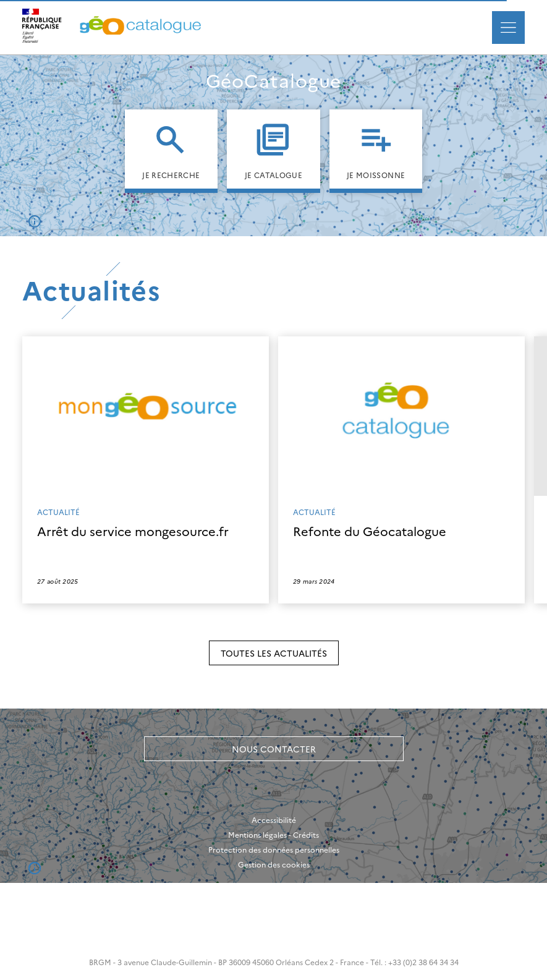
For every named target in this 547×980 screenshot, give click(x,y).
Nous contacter (274, 749)
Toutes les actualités (274, 653)
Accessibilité (274, 820)
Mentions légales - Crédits (273, 835)
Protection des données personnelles (274, 850)
